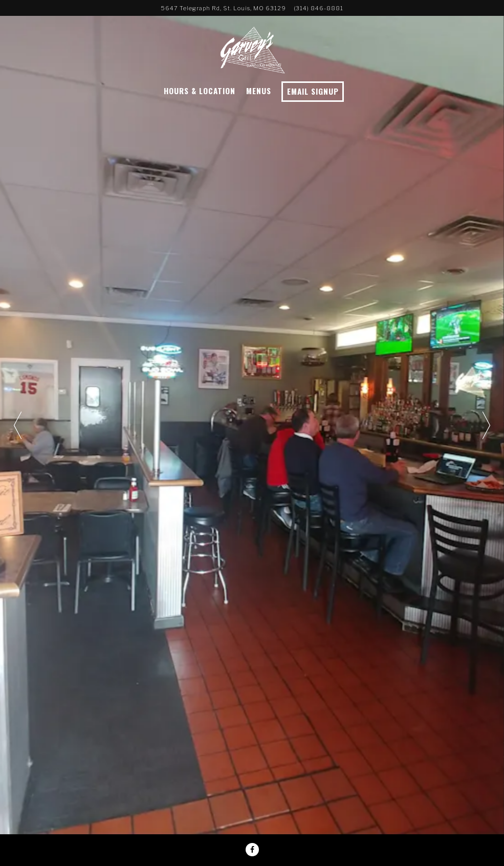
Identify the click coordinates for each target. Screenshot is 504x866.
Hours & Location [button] (200, 91)
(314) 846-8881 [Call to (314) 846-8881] (319, 8)
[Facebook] (252, 850)
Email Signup (313, 91)
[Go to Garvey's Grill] (223, 8)
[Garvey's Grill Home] (252, 49)
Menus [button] (259, 91)
